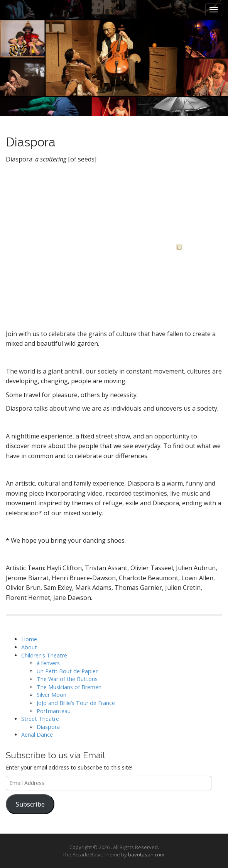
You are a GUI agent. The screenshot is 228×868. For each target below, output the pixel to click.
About (29, 647)
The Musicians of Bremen (69, 687)
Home (29, 639)
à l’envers (48, 663)
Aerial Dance (37, 735)
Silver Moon (52, 695)
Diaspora (48, 727)
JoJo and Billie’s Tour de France (76, 703)
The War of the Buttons (67, 679)
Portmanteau (54, 711)
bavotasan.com (146, 854)
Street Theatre (40, 719)
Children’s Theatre (44, 655)
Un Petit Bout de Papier (67, 671)
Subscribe (30, 804)
